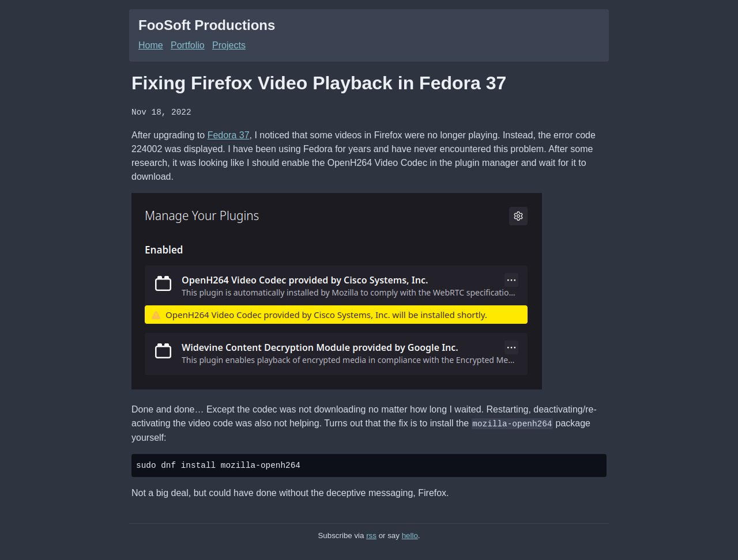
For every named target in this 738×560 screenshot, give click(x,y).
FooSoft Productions (207, 25)
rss (371, 534)
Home (151, 45)
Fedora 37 (229, 135)
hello (410, 534)
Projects (229, 45)
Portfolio (188, 45)
